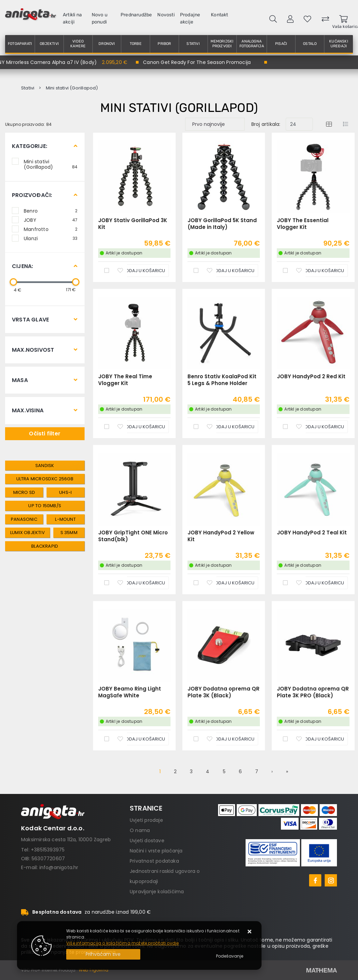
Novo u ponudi (100, 18)
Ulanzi (51, 238)
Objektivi (49, 44)
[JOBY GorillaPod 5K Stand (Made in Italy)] (228, 271)
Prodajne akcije (190, 18)
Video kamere (78, 44)
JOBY (51, 220)
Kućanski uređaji (339, 44)
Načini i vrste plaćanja (156, 851)
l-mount (65, 519)
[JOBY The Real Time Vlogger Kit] (139, 427)
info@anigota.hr (59, 867)
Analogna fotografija (252, 44)
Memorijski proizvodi (222, 44)
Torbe (136, 44)
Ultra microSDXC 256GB (45, 479)
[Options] (230, 956)
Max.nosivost (33, 350)
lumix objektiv (28, 533)
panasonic (24, 519)
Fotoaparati (20, 44)
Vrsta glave (30, 320)
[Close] (103, 954)
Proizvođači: (32, 195)
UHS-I (65, 492)
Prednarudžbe (136, 15)
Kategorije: (30, 146)
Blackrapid (45, 546)
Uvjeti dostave (147, 841)
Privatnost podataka (154, 861)
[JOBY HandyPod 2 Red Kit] (318, 427)
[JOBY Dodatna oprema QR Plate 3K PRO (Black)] (318, 739)
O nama (140, 830)
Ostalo (310, 44)
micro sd (24, 492)
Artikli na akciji (72, 18)
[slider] (13, 282)
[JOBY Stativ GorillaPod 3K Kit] (139, 271)
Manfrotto (51, 229)
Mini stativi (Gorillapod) (51, 164)
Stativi (193, 44)
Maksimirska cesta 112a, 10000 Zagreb (66, 840)
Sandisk (45, 466)
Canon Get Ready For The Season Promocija (197, 62)
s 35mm (69, 533)
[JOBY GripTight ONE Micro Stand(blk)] (139, 583)
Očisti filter (45, 434)
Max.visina (28, 410)
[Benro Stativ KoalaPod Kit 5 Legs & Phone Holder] (228, 427)
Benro (51, 211)
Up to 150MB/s (45, 506)
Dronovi (107, 44)
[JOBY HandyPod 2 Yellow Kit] (228, 583)
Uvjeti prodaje (146, 820)
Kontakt (219, 15)
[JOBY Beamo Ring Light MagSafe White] (139, 739)
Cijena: (22, 266)
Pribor (164, 44)
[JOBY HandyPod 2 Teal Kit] (318, 583)
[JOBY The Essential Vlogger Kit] (318, 271)
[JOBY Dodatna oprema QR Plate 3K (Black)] (228, 739)
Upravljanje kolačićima (157, 892)
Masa (20, 380)
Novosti (166, 15)
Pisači (281, 44)
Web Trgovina (94, 970)
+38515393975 (48, 850)
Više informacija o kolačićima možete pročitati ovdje (122, 943)
